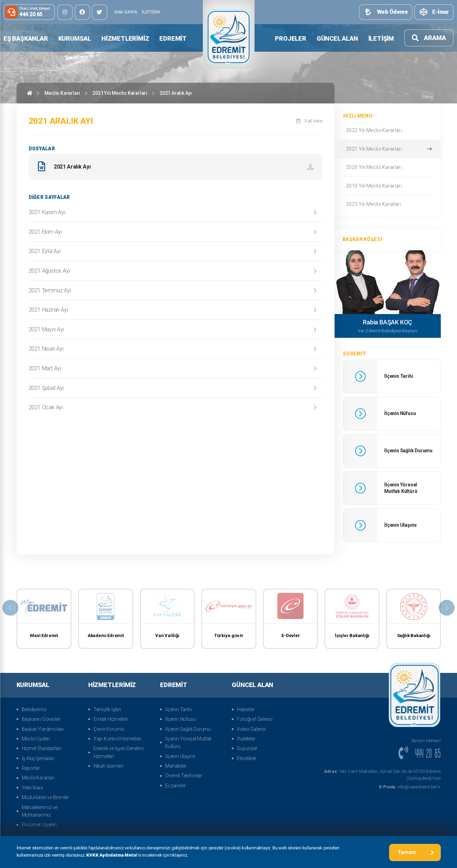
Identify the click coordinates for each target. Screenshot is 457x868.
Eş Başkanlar (26, 38)
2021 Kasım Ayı (47, 214)
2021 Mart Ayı (45, 370)
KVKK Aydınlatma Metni (112, 856)
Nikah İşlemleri (109, 766)
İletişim (151, 12)
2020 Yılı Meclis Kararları (387, 167)
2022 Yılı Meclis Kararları (387, 130)
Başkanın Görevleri (41, 719)
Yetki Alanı (32, 788)
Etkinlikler (247, 758)
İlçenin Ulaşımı (180, 756)
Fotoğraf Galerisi (255, 719)
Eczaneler (175, 786)
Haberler (246, 709)
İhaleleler (246, 739)
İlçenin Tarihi (178, 709)
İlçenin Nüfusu (180, 719)
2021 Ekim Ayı (45, 234)
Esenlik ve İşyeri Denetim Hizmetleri (119, 752)
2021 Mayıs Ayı (46, 331)
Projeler (290, 38)
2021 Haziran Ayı (48, 311)
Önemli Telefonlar (184, 776)
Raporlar (31, 768)
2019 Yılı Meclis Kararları (387, 186)
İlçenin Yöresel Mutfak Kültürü (188, 743)
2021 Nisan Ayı (46, 350)
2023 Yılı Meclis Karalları (387, 204)
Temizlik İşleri (107, 709)
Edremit (173, 38)
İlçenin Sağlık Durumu (188, 729)
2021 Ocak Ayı (46, 409)
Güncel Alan (337, 38)
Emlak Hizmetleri (111, 719)
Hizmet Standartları (42, 748)
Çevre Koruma (109, 729)
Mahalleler (176, 766)
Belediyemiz (34, 709)
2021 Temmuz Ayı (50, 292)
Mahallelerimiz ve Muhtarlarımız (40, 811)
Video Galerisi (251, 729)
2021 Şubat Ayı (46, 390)
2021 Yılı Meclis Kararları (120, 93)
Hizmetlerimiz (125, 38)
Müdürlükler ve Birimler (45, 797)
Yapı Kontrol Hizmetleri (117, 739)
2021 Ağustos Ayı (49, 272)
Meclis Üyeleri (36, 739)
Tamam (416, 852)
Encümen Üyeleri (39, 825)
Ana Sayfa (126, 12)
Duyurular (247, 748)
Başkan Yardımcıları (43, 729)
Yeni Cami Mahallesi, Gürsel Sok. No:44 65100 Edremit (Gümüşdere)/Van (382, 775)
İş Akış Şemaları (38, 758)
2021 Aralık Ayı (176, 93)
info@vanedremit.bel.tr (410, 787)
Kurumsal (75, 38)
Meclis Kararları (62, 93)
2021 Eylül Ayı (45, 253)
